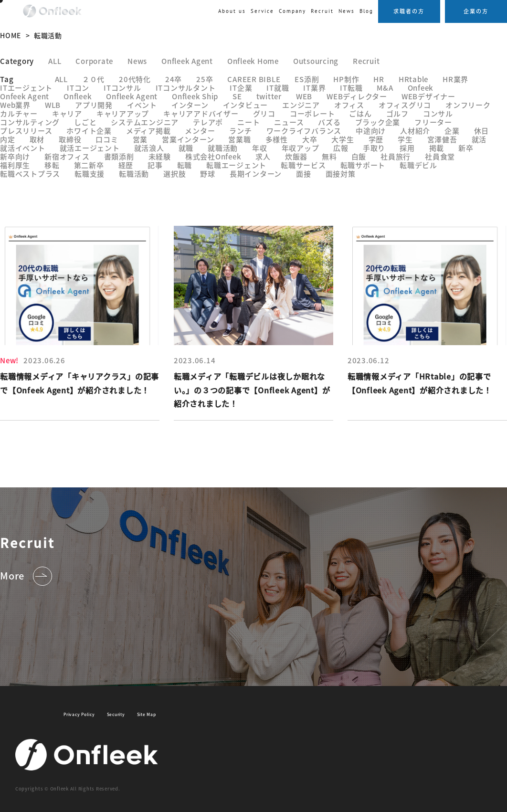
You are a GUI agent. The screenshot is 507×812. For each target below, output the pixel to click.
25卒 (205, 79)
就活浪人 (149, 148)
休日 (482, 131)
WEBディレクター (357, 96)
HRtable (413, 79)
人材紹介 (415, 131)
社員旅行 (396, 156)
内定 (8, 139)
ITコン (78, 88)
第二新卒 (89, 165)
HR (379, 79)
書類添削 (119, 156)
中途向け (371, 131)
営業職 (239, 139)
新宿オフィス (67, 156)
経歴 (126, 165)
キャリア (67, 113)
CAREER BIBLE (254, 79)
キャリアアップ (123, 113)
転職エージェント (236, 165)
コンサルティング (30, 122)
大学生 (343, 139)
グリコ (264, 113)
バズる (329, 122)
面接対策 (341, 174)
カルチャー (19, 113)
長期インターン (256, 174)
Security (116, 714)
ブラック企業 (378, 122)
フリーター (433, 122)
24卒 (174, 79)
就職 (186, 148)
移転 (52, 165)
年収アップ (301, 148)
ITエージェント (26, 88)
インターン (190, 105)
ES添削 (307, 79)
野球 (208, 174)
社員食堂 (440, 156)
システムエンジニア (145, 122)
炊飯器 (296, 156)
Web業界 (15, 105)
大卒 (310, 139)
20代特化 (135, 79)
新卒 (466, 148)
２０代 (93, 79)
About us (232, 11)
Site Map (147, 714)
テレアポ (208, 122)
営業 (140, 139)
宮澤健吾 (442, 139)
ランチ (240, 131)
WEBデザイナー (428, 96)
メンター (200, 131)
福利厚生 (15, 165)
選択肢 (174, 174)
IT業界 (314, 88)
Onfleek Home (253, 61)
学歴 (376, 139)
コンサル (438, 113)
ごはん (360, 113)
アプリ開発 (94, 105)
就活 (479, 139)
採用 (407, 148)
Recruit (366, 61)
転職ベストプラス (30, 174)
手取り (374, 148)
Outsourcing (316, 61)
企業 (452, 131)
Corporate (94, 61)
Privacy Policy (79, 714)
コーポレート (312, 113)
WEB (304, 96)
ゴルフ (397, 113)
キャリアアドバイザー (201, 113)
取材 (37, 139)
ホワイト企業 (89, 131)
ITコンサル (122, 88)
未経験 (160, 156)
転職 (185, 165)
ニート (248, 122)
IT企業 (241, 88)
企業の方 (476, 11)
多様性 (277, 139)
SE (237, 96)
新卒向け (15, 156)
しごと (85, 122)
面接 (304, 174)
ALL (55, 61)
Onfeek (421, 88)
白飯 (359, 156)
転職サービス (303, 165)
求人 (263, 156)
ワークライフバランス (304, 131)
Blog (366, 11)
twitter (269, 96)
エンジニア (301, 105)
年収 (260, 148)
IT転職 (351, 88)
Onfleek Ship (195, 96)
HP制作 (346, 79)
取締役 (70, 139)
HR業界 (455, 79)
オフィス (349, 105)
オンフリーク (468, 105)
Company (292, 11)
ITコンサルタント (186, 88)
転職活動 (134, 174)
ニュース (289, 122)
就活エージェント (90, 148)
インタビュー (246, 105)
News (347, 11)
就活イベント (23, 148)
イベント (142, 105)
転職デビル (418, 165)
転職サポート (363, 165)
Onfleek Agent (187, 61)
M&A (385, 88)
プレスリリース (26, 131)
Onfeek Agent (25, 96)
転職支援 (90, 174)
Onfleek (78, 96)
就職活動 (223, 148)
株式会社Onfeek (213, 156)
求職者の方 (409, 11)
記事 (155, 165)
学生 (405, 139)
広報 (341, 148)
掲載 (437, 148)
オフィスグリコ (405, 105)
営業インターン (188, 139)
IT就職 (278, 88)
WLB (53, 105)
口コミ (107, 139)
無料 (329, 156)
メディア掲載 (148, 131)
